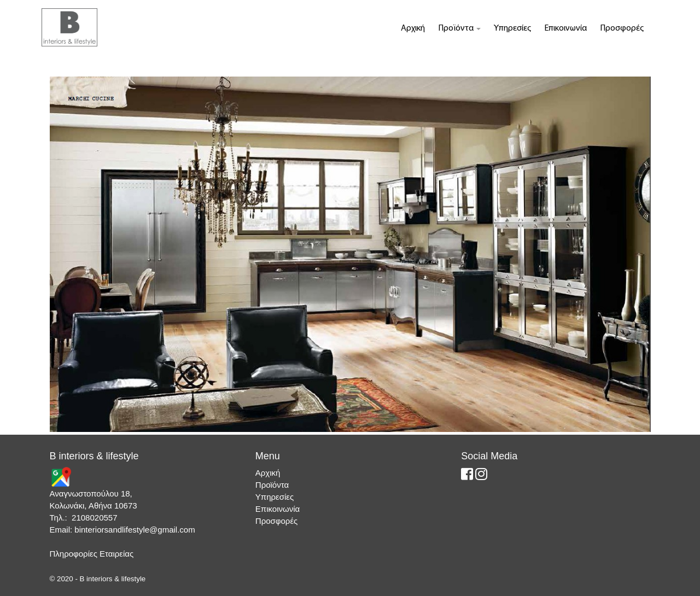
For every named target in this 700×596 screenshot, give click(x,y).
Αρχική (413, 28)
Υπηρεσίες (512, 28)
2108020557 (94, 518)
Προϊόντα (459, 28)
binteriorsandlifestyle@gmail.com (135, 530)
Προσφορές (622, 28)
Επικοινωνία (565, 28)
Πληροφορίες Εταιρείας (92, 554)
